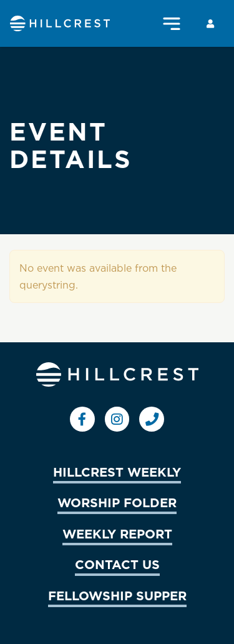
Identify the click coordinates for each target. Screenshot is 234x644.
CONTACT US (117, 564)
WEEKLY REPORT (117, 533)
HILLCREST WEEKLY (117, 472)
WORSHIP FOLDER (117, 502)
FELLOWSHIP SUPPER (117, 595)
